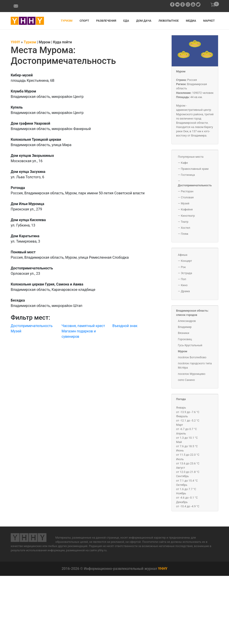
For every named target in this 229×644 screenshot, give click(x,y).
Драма (185, 291)
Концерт (186, 261)
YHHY (163, 569)
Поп (183, 279)
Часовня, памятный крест (83, 326)
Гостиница (188, 175)
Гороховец (185, 339)
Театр (185, 222)
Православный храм (195, 169)
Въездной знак (125, 326)
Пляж (184, 234)
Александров (187, 321)
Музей (16, 331)
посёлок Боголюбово (192, 357)
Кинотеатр (188, 216)
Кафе (184, 163)
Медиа (191, 21)
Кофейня (187, 209)
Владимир (185, 327)
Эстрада (186, 273)
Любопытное (169, 21)
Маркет (209, 21)
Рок (183, 267)
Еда (126, 21)
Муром (181, 71)
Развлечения (106, 21)
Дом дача (144, 21)
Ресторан (187, 191)
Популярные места (191, 157)
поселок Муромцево (192, 374)
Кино (184, 285)
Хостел (185, 228)
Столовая (187, 197)
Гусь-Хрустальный (190, 345)
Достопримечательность (32, 326)
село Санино (186, 380)
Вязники (184, 333)
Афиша (183, 255)
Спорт (84, 21)
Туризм (67, 21)
